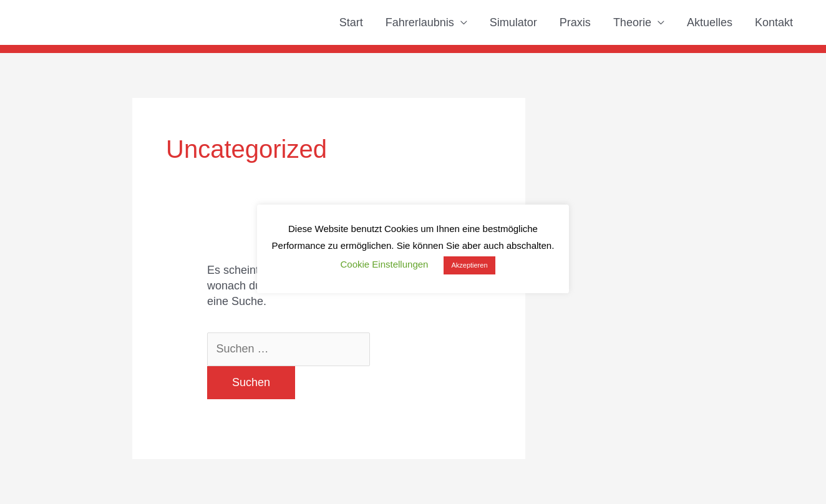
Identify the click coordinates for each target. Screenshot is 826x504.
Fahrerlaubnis (420, 22)
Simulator (513, 22)
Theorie (632, 22)
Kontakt (774, 22)
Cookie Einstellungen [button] (384, 264)
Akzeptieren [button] (469, 265)
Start (351, 22)
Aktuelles (710, 22)
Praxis (575, 22)
